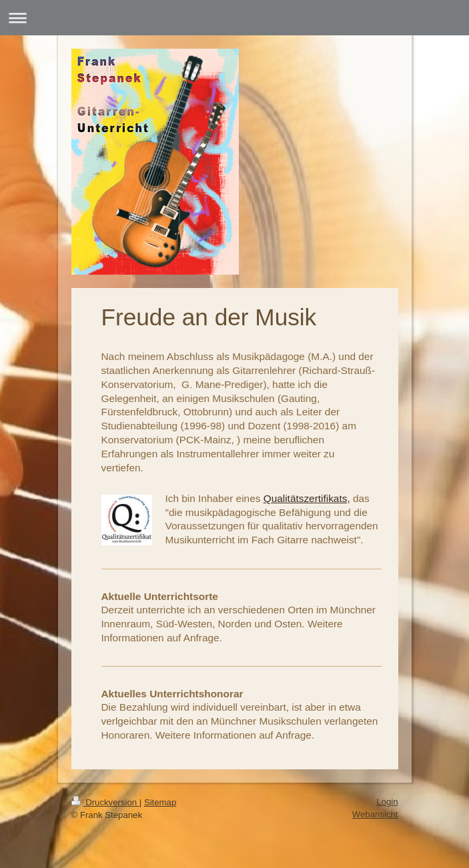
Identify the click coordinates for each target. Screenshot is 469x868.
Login (387, 802)
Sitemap (160, 802)
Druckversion (105, 802)
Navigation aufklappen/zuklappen (234, 18)
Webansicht (375, 814)
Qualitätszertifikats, (307, 498)
